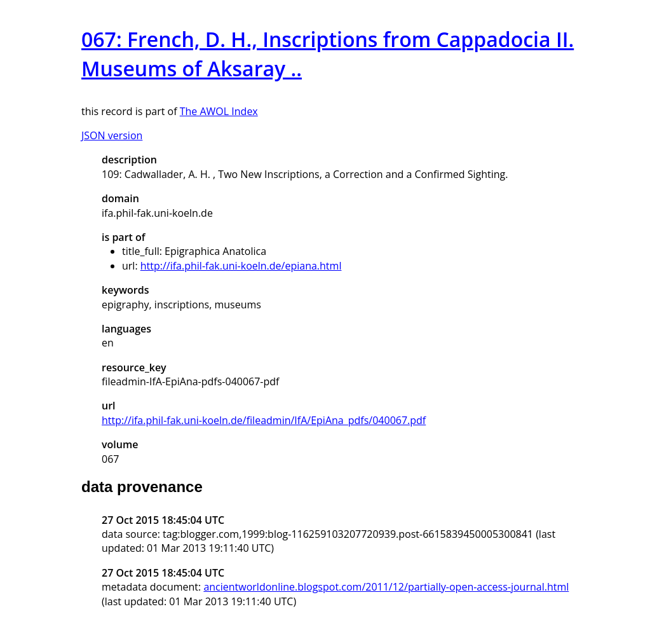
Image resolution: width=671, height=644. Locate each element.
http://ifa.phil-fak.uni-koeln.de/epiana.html (241, 266)
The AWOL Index (219, 111)
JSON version (112, 135)
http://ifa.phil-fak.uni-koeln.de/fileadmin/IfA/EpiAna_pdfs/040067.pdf (264, 420)
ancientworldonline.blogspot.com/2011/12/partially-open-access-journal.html (386, 587)
